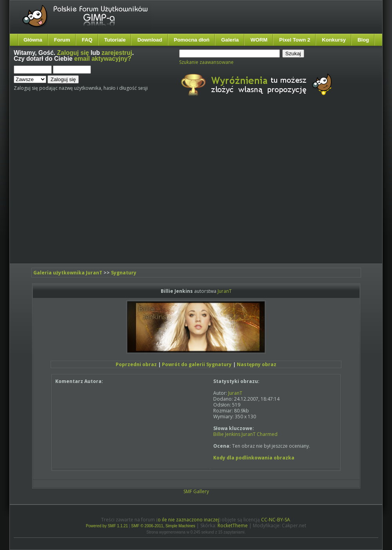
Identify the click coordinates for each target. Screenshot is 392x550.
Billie (219, 434)
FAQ (87, 40)
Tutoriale (115, 40)
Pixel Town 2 (295, 40)
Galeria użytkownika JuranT (68, 273)
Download (150, 40)
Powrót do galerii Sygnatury (197, 364)
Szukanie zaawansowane (206, 62)
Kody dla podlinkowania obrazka (254, 458)
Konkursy (334, 40)
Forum (62, 40)
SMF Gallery (196, 491)
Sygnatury (124, 273)
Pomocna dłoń (192, 40)
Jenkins (233, 434)
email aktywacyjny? (103, 59)
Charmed (267, 434)
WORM (259, 40)
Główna (33, 40)
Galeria (230, 40)
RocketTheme (233, 525)
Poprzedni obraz (136, 364)
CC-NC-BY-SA (276, 520)
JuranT (225, 291)
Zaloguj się (73, 53)
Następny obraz (257, 364)
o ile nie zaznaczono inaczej (188, 520)
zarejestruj (117, 53)
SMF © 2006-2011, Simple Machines (163, 526)
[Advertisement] (73, 186)
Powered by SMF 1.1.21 (107, 526)
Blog (363, 40)
